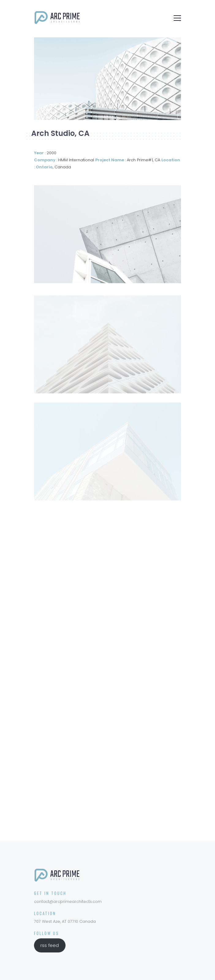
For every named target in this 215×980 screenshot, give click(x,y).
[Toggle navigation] (175, 18)
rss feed (50, 945)
